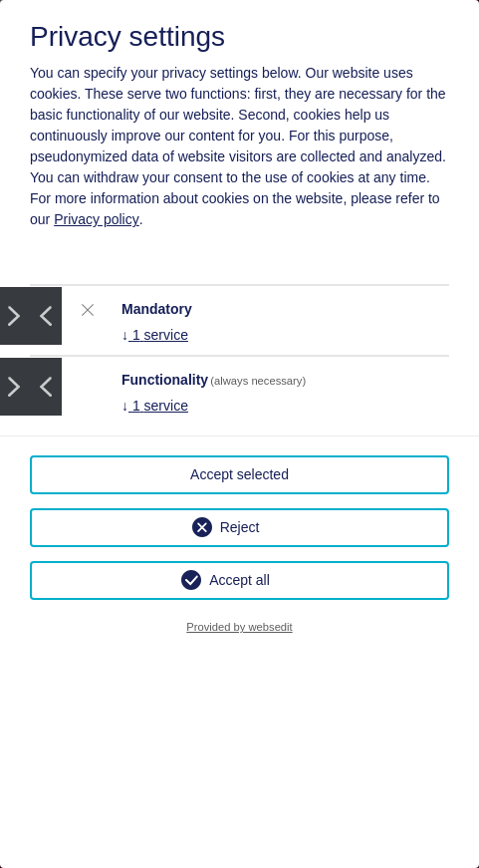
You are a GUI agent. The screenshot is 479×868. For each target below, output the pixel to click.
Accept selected (239, 474)
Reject (240, 527)
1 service (155, 335)
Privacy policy (97, 219)
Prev (46, 316)
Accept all (239, 580)
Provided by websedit (239, 627)
